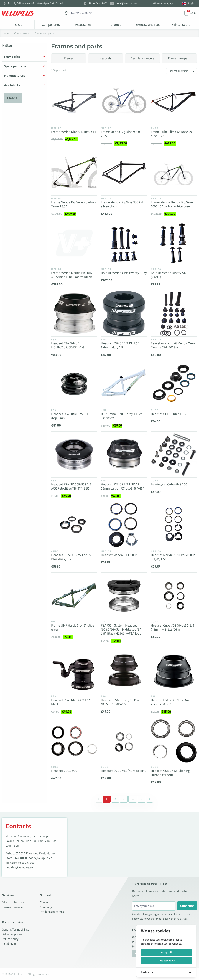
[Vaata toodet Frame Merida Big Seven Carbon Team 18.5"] (74, 172)
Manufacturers (15, 76)
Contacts (45, 902)
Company (46, 907)
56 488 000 (20, 858)
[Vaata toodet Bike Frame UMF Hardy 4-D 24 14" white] (124, 384)
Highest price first (178, 71)
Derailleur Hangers (142, 58)
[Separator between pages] (132, 799)
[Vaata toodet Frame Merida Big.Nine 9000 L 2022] (124, 102)
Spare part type (15, 66)
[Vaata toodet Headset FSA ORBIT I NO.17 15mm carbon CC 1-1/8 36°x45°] (124, 455)
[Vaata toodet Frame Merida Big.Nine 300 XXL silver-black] (124, 172)
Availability (12, 85)
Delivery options (12, 934)
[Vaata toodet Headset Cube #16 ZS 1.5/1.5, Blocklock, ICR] (74, 525)
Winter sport (181, 25)
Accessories (83, 25)
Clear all (13, 98)
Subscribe (187, 906)
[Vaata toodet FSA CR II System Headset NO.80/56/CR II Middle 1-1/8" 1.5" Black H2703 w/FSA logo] (124, 596)
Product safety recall (53, 912)
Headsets (106, 58)
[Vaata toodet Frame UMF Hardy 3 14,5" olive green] (74, 596)
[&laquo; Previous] (98, 799)
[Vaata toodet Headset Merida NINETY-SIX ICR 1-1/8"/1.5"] (174, 525)
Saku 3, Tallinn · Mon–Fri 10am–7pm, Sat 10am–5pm (37, 4)
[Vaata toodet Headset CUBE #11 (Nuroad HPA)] (124, 741)
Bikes (18, 25)
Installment (9, 944)
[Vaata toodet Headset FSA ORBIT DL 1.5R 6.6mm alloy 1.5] (124, 313)
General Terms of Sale (15, 930)
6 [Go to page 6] (142, 799)
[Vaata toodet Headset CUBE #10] (74, 741)
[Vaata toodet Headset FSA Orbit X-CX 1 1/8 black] (74, 670)
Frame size (12, 57)
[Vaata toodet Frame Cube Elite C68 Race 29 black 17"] (174, 102)
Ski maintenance (12, 907)
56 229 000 (28, 863)
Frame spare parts (179, 58)
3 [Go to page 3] (124, 799)
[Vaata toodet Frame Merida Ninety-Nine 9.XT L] (74, 102)
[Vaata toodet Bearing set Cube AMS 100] (174, 455)
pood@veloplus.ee (126, 4)
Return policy (10, 939)
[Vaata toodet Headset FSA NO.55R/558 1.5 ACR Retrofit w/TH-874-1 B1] (74, 455)
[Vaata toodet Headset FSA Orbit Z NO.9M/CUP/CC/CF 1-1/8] (74, 313)
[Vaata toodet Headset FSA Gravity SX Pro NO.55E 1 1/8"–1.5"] (124, 670)
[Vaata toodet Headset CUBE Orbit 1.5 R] (174, 384)
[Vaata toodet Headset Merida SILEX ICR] (124, 525)
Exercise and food (148, 25)
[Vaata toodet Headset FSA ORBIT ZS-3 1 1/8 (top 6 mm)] (74, 384)
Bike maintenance (163, 4)
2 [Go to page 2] (115, 799)
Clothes (116, 25)
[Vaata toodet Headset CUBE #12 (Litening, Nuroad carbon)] (174, 741)
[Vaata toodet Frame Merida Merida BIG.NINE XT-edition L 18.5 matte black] (74, 243)
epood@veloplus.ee (43, 853)
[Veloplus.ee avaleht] (19, 13)
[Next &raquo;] (150, 799)
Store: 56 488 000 (98, 4)
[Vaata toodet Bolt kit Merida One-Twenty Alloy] (124, 243)
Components (51, 25)
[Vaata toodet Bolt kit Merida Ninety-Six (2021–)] (174, 243)
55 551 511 (22, 853)
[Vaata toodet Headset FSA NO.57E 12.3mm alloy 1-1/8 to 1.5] (174, 670)
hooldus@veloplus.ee (19, 867)
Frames (69, 58)
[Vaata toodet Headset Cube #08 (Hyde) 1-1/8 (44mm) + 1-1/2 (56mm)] (174, 596)
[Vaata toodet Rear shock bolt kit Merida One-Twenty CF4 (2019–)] (174, 313)
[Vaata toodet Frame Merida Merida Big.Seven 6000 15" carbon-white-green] (174, 172)
